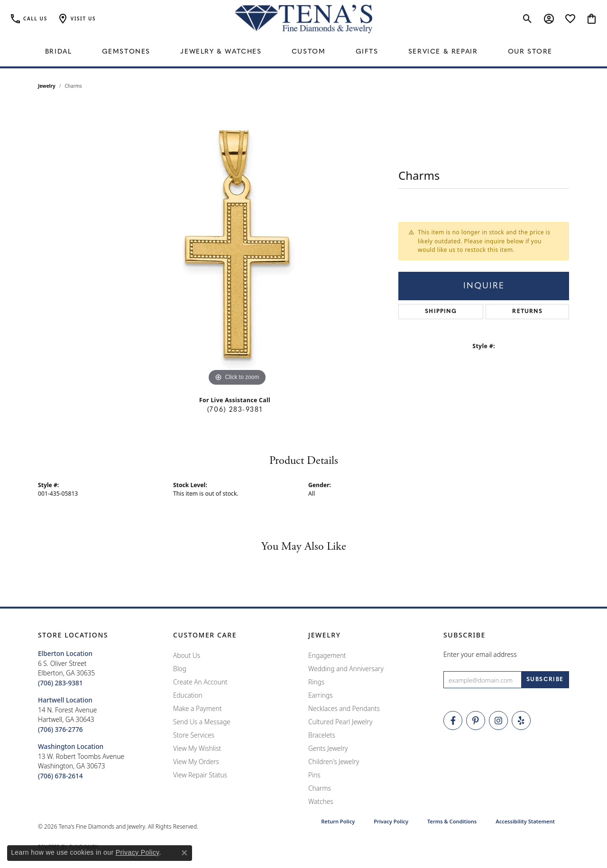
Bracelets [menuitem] (322, 735)
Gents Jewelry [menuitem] (328, 748)
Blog (180, 669)
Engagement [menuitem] (327, 655)
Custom (309, 52)
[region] (237, 246)
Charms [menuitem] (320, 788)
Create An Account (200, 682)
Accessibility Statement (525, 821)
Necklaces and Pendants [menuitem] (344, 708)
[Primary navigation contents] (303, 52)
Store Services (194, 735)
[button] (76, 19)
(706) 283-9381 (235, 410)
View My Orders (196, 762)
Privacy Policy (391, 821)
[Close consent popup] (184, 853)
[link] (28, 19)
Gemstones (126, 52)
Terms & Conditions (452, 821)
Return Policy (338, 821)
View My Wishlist (197, 748)
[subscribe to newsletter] (545, 680)
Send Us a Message (202, 722)
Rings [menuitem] (316, 682)
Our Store (530, 52)
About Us (187, 655)
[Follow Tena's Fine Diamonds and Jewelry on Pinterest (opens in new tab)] (476, 720)
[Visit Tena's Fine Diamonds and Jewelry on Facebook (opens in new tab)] (453, 720)
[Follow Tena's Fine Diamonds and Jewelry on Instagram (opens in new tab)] (498, 720)
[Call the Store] (60, 683)
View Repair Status (200, 775)
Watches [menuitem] (321, 801)
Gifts (367, 52)
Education (188, 695)
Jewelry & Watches (221, 52)
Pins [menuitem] (314, 775)
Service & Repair (443, 52)
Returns (527, 312)
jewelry (47, 86)
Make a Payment (197, 708)
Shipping (441, 312)
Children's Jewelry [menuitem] (334, 762)
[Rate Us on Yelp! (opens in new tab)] (521, 720)
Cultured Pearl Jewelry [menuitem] (340, 722)
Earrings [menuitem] (321, 695)
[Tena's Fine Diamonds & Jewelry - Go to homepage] (303, 19)
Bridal (59, 52)
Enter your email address (480, 654)
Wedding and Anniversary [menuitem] (346, 669)
